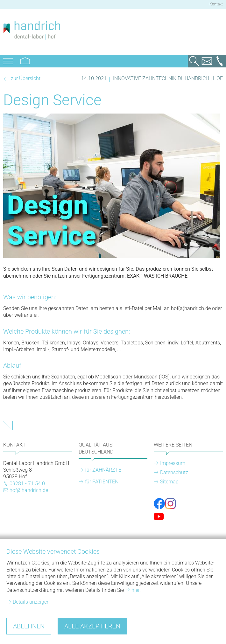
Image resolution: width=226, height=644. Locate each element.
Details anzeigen (31, 602)
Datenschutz (174, 472)
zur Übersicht (25, 78)
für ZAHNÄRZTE (103, 470)
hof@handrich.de (29, 490)
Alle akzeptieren (92, 626)
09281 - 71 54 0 (27, 484)
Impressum (173, 463)
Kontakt (216, 4)
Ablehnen (29, 626)
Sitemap (169, 482)
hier (135, 590)
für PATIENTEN (102, 482)
